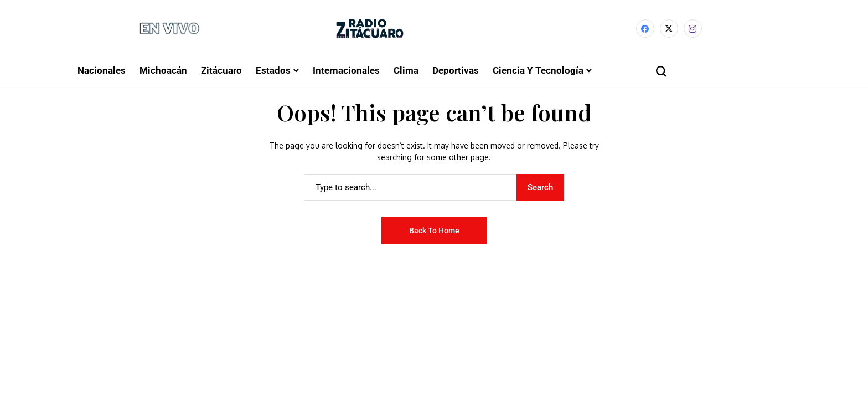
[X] (669, 29)
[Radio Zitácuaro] (370, 29)
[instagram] (693, 29)
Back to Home (434, 231)
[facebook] (645, 29)
